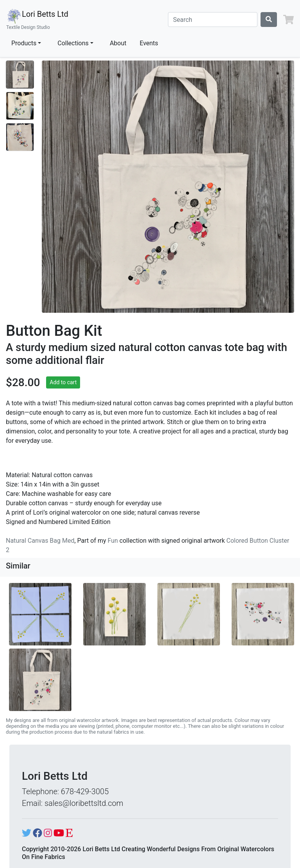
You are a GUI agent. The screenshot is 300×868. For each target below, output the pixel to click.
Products (24, 43)
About (118, 43)
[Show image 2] (20, 106)
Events (149, 43)
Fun (113, 541)
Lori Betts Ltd (37, 20)
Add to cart (63, 382)
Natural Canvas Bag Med (40, 541)
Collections (73, 43)
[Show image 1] (20, 75)
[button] (288, 20)
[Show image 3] (20, 137)
